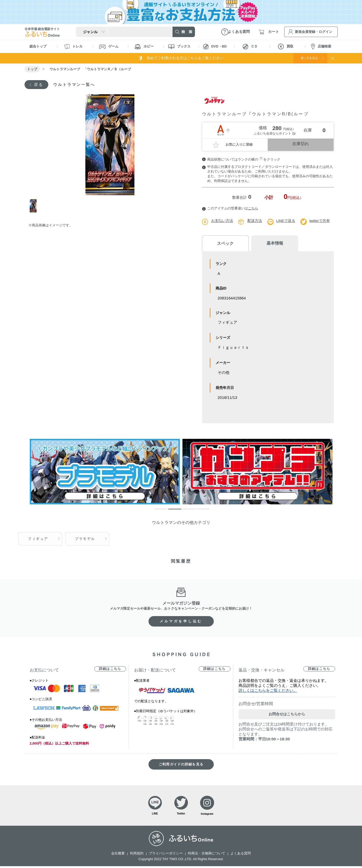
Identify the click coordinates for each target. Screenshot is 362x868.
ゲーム (109, 47)
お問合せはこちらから (287, 715)
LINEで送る (286, 221)
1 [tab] (36, 206)
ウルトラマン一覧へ (77, 85)
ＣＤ (250, 47)
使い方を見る (306, 58)
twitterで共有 (320, 221)
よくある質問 (241, 855)
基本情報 (267, 244)
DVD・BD (215, 47)
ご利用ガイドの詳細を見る (181, 765)
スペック (223, 244)
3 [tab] (185, 512)
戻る (39, 85)
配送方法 (255, 221)
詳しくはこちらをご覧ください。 (268, 691)
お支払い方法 (222, 221)
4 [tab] (199, 512)
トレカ (73, 46)
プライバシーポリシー (166, 855)
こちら (253, 209)
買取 (286, 46)
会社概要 (118, 855)
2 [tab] (171, 512)
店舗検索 (321, 47)
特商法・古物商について (207, 855)
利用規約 (137, 855)
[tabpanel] (110, 145)
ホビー (144, 47)
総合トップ (38, 46)
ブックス (179, 46)
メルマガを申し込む (181, 622)
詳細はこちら (110, 669)
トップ (32, 69)
